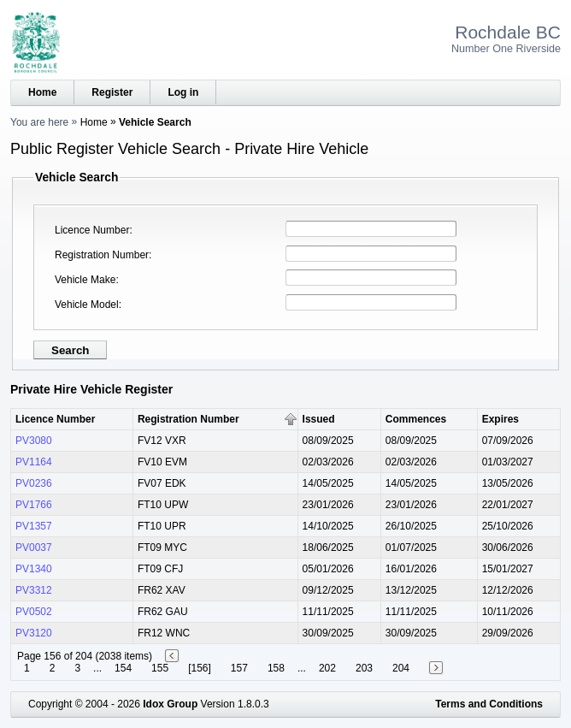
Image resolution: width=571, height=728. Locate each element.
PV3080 (34, 441)
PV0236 (34, 483)
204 (401, 668)
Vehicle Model (87, 305)
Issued (319, 419)
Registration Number (102, 255)
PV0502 (34, 612)
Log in (183, 92)
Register (112, 92)
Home (42, 92)
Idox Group (170, 704)
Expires (500, 419)
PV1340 (34, 569)
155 (160, 668)
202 (327, 668)
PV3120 (34, 633)
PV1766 (34, 505)
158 (276, 668)
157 (239, 668)
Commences (416, 419)
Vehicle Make (85, 280)
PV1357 (34, 526)
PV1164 (34, 462)
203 (364, 668)
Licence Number (92, 230)
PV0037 (34, 547)
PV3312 (34, 590)
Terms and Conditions (489, 704)
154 (123, 668)
